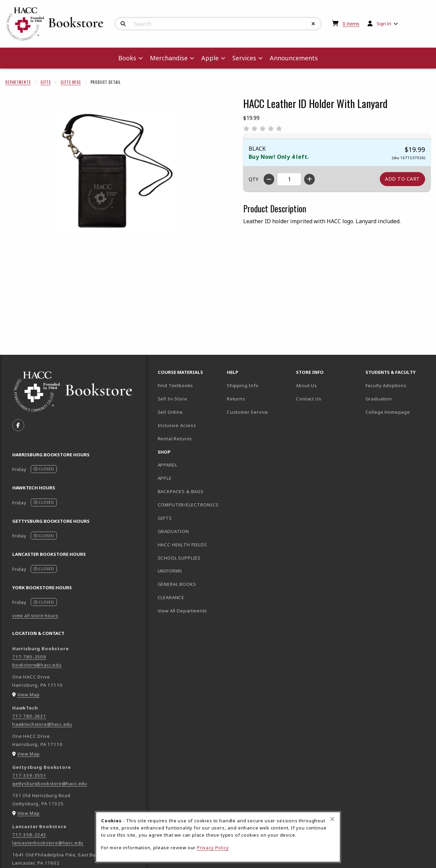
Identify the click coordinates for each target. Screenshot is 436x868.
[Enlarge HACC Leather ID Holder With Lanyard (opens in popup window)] (116, 172)
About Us (307, 385)
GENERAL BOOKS (177, 584)
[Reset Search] (313, 24)
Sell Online (170, 412)
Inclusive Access (177, 425)
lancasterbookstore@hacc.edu (48, 843)
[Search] (123, 24)
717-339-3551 (29, 775)
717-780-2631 (29, 716)
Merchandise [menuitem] (169, 58)
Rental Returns (175, 439)
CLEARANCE (171, 597)
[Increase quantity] (309, 179)
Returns (236, 399)
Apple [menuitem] (210, 58)
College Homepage (397, 412)
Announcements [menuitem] (294, 58)
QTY (253, 179)
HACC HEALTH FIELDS (182, 545)
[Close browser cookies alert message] (332, 819)
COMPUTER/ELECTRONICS (188, 505)
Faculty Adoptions (386, 385)
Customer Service (247, 412)
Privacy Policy (213, 848)
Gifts (46, 82)
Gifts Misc (71, 82)
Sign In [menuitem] (384, 24)
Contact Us (309, 399)
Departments (18, 82)
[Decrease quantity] (269, 179)
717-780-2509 (29, 657)
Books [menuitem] (127, 58)
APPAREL (168, 465)
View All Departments (183, 611)
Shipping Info (243, 385)
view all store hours (35, 615)
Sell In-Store (173, 399)
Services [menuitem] (244, 58)
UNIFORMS (170, 571)
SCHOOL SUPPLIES (179, 558)
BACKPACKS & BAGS (181, 491)
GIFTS (165, 518)
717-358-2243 (29, 835)
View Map (29, 695)
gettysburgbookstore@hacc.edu (50, 783)
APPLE (165, 478)
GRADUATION (173, 531)
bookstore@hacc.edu (37, 665)
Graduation (379, 399)
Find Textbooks (176, 385)
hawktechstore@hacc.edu (42, 724)
